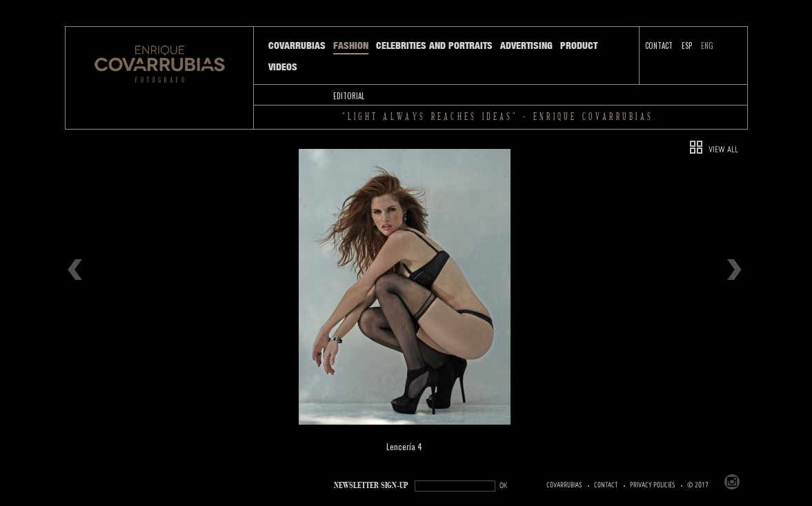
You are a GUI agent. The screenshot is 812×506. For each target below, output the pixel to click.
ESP (687, 45)
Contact (659, 45)
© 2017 (698, 485)
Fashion (351, 45)
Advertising (526, 45)
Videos (283, 67)
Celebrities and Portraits (434, 45)
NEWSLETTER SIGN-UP (371, 486)
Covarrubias (297, 45)
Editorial (349, 96)
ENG (707, 45)
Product (579, 45)
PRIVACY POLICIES (653, 485)
